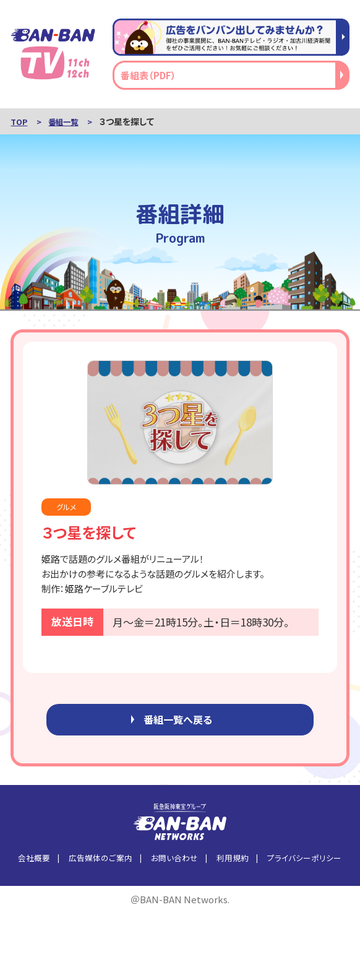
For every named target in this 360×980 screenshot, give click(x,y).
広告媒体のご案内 (101, 863)
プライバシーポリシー (304, 863)
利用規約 (233, 863)
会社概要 (34, 863)
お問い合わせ (174, 863)
